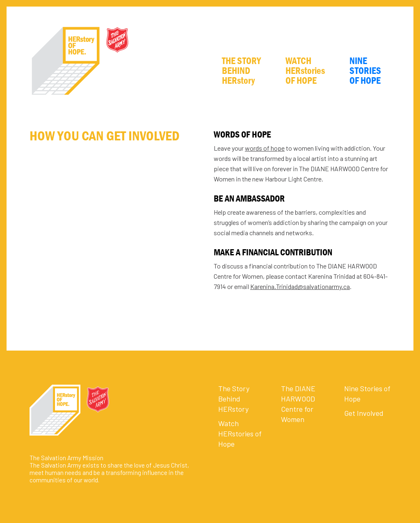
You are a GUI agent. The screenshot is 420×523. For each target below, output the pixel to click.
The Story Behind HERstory (234, 399)
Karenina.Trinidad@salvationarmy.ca (300, 286)
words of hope (265, 148)
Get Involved (364, 413)
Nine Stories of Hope (367, 393)
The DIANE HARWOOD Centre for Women (298, 404)
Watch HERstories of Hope (240, 434)
